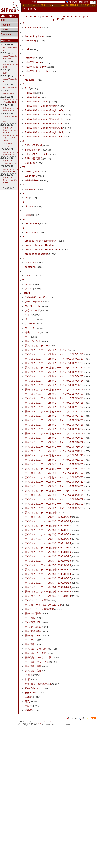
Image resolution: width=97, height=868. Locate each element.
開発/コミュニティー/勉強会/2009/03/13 (48, 583)
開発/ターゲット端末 (37, 600)
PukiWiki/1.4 (32, 97)
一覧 (49, 5)
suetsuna (30, 267)
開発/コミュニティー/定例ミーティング (47, 350)
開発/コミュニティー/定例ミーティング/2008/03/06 (54, 464)
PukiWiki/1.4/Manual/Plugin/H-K (44, 119)
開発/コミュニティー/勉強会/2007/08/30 (48, 534)
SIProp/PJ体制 (33, 145)
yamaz (29, 284)
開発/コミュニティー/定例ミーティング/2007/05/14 (54, 381)
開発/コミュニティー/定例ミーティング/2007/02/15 (54, 372)
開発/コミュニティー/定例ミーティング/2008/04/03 (54, 473)
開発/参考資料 (33, 631)
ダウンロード (32, 310)
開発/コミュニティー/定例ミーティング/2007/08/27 (54, 429)
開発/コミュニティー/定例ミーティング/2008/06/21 (54, 482)
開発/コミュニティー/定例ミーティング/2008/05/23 (54, 477)
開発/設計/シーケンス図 (38, 657)
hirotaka (30, 206)
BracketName (33, 28)
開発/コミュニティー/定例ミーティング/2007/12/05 (54, 460)
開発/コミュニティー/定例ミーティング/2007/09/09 (54, 433)
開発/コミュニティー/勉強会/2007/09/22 (48, 539)
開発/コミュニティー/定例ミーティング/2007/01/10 (54, 354)
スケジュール (8, 143)
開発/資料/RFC (33, 635)
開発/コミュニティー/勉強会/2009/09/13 (48, 592)
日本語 (29, 697)
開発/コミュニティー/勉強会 (41, 513)
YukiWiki (30, 189)
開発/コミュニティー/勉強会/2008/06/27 (48, 556)
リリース (6, 146)
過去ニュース (32, 332)
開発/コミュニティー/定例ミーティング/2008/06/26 (54, 486)
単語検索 (74, 5)
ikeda (28, 215)
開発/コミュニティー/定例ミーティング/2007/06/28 (54, 403)
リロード (35, 5)
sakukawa (31, 263)
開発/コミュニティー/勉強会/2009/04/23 (48, 587)
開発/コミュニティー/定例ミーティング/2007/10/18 (54, 451)
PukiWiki (30, 93)
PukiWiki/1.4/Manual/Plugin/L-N (44, 124)
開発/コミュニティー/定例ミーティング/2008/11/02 (10, 180)
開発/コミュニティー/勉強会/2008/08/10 (48, 565)
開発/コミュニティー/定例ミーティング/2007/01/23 (54, 363)
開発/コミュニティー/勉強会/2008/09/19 (48, 574)
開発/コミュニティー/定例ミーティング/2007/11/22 (54, 455)
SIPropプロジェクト (36, 154)
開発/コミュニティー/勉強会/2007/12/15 (48, 548)
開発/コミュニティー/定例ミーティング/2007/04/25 (54, 376)
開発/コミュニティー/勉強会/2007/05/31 (48, 530)
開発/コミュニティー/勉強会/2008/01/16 (48, 552)
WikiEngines (32, 172)
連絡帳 (5, 73)
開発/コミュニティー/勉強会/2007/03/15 (48, 521)
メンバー (30, 324)
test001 (29, 276)
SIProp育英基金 (8, 94)
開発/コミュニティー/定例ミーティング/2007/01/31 (54, 368)
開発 (27, 337)
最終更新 (85, 5)
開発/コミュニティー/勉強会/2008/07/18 (48, 561)
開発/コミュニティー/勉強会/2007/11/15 (48, 543)
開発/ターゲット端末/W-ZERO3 (43, 605)
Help (28, 49)
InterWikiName (34, 62)
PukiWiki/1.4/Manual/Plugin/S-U (44, 132)
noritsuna (30, 232)
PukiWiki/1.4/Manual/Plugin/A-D (44, 110)
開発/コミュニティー (37, 346)
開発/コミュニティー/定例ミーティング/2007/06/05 (54, 390)
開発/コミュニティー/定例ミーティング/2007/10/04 (54, 447)
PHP (27, 88)
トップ (26, 5)
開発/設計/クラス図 (36, 653)
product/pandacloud (10, 87)
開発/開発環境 (33, 627)
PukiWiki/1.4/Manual (37, 102)
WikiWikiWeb (33, 180)
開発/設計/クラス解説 (37, 649)
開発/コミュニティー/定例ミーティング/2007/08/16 (54, 425)
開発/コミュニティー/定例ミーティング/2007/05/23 (54, 385)
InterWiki (30, 58)
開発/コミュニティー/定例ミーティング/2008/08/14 (54, 495)
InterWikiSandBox (35, 67)
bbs (27, 198)
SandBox (30, 163)
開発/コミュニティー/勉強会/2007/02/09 (48, 517)
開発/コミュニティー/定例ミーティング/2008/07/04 (54, 491)
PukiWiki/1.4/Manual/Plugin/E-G (44, 115)
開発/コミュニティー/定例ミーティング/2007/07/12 (54, 412)
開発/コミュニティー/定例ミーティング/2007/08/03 (54, 420)
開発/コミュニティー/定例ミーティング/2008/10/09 (54, 499)
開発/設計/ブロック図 (37, 662)
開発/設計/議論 (33, 666)
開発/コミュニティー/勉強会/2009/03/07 (48, 578)
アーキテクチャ (34, 302)
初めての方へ (32, 688)
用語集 (29, 706)
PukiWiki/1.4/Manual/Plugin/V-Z (44, 137)
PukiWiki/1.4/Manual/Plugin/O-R (44, 128)
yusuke (29, 289)
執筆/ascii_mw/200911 (38, 684)
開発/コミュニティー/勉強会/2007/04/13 (48, 526)
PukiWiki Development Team (50, 722)
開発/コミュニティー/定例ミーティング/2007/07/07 (54, 407)
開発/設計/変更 (33, 671)
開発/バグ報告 (33, 614)
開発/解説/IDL (33, 622)
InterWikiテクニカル (36, 71)
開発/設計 (30, 644)
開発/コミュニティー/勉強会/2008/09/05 (48, 570)
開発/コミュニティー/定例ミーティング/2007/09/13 (54, 438)
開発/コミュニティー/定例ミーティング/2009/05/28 (10, 130)
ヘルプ (29, 315)
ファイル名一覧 (61, 5)
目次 (27, 701)
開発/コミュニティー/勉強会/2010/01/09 (48, 596)
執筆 (4, 122)
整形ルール (31, 693)
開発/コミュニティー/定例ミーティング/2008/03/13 (54, 469)
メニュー (30, 319)
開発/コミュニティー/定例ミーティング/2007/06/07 (54, 394)
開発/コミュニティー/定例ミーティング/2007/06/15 (54, 398)
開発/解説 (30, 618)
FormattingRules (35, 36)
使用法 (29, 675)
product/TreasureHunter (39, 245)
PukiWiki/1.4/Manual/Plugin (41, 106)
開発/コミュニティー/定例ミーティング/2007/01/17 (54, 359)
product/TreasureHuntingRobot (43, 250)
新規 (43, 5)
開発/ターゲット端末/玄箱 (40, 609)
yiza (40, 723)
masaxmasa (32, 223)
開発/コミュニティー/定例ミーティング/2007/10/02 (54, 442)
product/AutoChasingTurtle (41, 241)
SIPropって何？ (34, 150)
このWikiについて (35, 297)
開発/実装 (30, 640)
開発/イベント (33, 341)
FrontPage (7, 141)
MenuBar (30, 80)
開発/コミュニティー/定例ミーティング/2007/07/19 (54, 416)
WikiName (31, 176)
